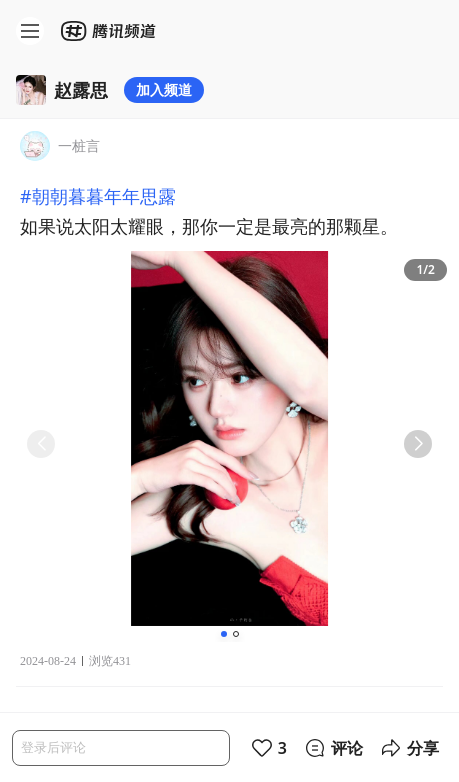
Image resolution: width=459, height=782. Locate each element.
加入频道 (164, 89)
